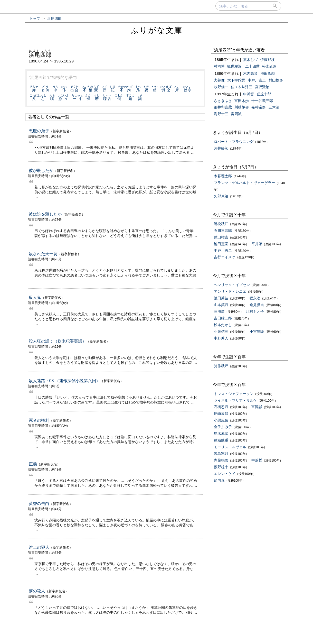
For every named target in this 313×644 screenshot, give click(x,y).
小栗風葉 (221, 420)
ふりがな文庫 (157, 30)
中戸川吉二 (257, 80)
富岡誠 (236, 114)
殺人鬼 (35, 297)
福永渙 (255, 298)
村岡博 (219, 66)
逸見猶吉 (257, 305)
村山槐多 (276, 80)
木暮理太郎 (223, 176)
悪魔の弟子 (39, 131)
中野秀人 (221, 338)
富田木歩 (242, 101)
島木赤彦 (221, 434)
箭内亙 (219, 480)
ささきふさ (223, 101)
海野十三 (221, 114)
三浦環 (219, 311)
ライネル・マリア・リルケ (235, 400)
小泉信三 (221, 332)
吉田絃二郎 (223, 318)
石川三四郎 (223, 231)
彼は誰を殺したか (45, 214)
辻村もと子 (255, 311)
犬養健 (219, 80)
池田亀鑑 (268, 73)
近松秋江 (221, 224)
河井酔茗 (221, 148)
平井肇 (257, 244)
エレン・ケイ (225, 474)
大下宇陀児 (236, 80)
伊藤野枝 (268, 60)
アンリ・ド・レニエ (230, 291)
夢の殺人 (37, 591)
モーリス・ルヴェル (230, 447)
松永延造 (269, 66)
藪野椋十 (221, 467)
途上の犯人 (39, 547)
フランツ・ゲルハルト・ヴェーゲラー (244, 183)
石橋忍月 (221, 407)
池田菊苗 (221, 298)
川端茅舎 (242, 107)
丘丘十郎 (264, 94)
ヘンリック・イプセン (232, 285)
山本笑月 (221, 305)
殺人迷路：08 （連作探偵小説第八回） (64, 381)
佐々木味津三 (242, 87)
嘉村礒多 (259, 107)
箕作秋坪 (221, 366)
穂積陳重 (221, 440)
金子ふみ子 (223, 427)
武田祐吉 (221, 237)
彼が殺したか (41, 171)
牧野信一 (221, 87)
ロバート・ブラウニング (234, 142)
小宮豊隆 (257, 332)
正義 (33, 464)
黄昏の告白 (39, 504)
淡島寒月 (221, 454)
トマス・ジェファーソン (234, 394)
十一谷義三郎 (262, 101)
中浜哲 (249, 94)
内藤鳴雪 (221, 460)
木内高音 (250, 73)
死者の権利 (39, 420)
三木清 (274, 107)
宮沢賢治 (262, 87)
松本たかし (223, 325)
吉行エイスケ (225, 257)
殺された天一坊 (43, 254)
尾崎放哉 (221, 413)
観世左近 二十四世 (243, 66)
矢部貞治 (221, 196)
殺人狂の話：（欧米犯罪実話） (58, 341)
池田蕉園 (221, 244)
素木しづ (250, 60)
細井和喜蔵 (223, 107)
